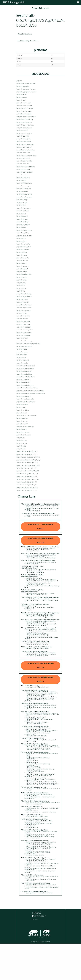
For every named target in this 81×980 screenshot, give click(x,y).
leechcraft (25, 16)
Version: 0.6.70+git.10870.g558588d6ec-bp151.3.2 (41, 677)
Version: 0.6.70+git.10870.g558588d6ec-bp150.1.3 (41, 691)
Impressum (35, 956)
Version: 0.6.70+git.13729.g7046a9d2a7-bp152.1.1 (40, 542)
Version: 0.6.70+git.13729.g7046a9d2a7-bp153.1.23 (40, 528)
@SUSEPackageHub (39, 953)
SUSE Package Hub (14, 3)
